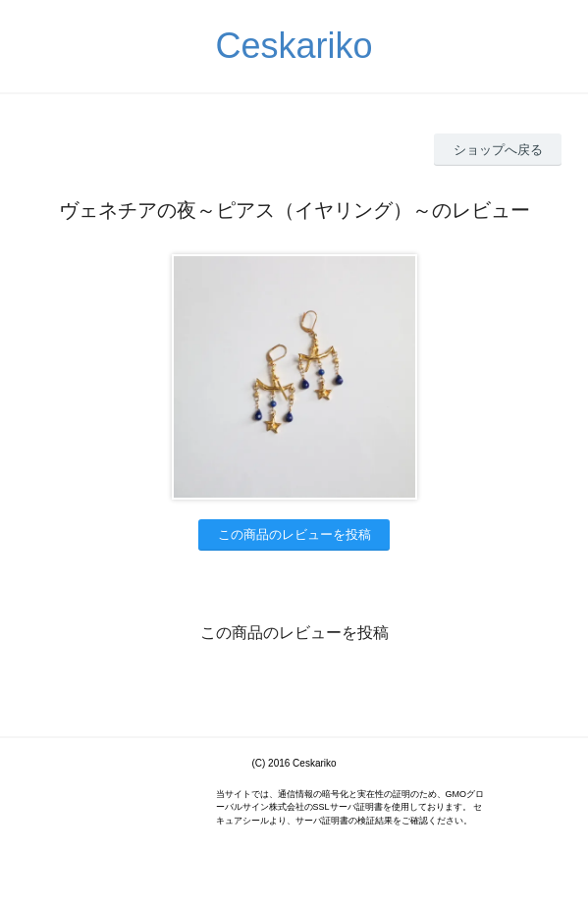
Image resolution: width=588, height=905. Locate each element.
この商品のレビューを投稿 (294, 534)
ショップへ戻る (498, 150)
